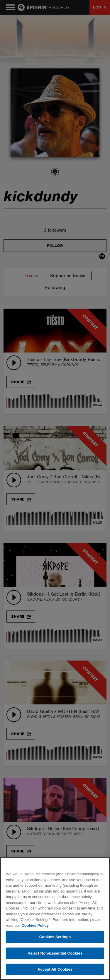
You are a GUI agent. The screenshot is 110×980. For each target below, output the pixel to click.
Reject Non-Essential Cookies (55, 953)
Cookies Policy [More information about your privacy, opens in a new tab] (35, 925)
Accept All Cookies (55, 969)
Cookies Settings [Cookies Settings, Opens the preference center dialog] (55, 937)
